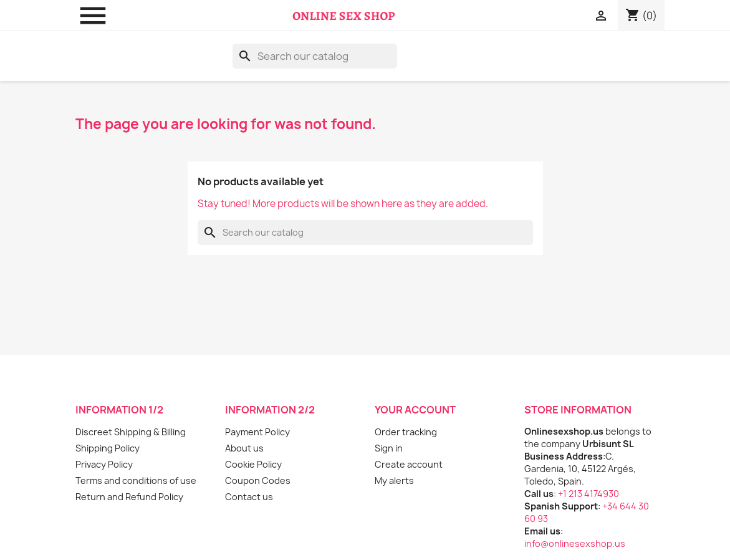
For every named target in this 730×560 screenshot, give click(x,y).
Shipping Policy (108, 448)
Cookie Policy (253, 464)
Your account (415, 410)
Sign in (389, 448)
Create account (409, 464)
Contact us (249, 497)
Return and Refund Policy (129, 497)
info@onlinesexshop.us (575, 543)
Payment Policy (257, 432)
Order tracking (406, 432)
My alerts (394, 480)
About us (244, 448)
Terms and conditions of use (136, 480)
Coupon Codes (258, 480)
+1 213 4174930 (588, 494)
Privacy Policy (104, 464)
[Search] (315, 56)
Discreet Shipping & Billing (131, 432)
